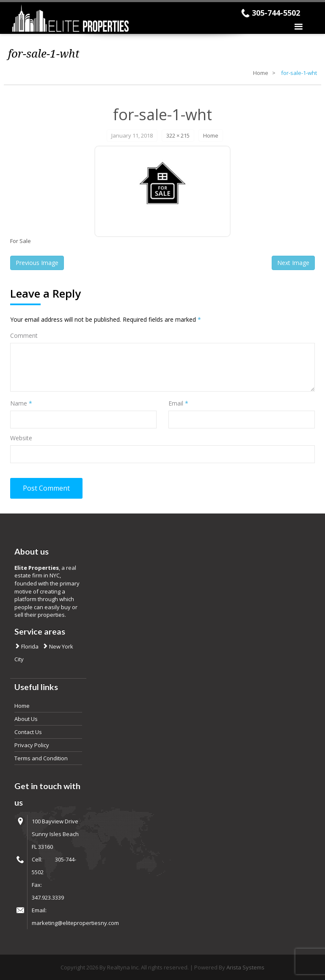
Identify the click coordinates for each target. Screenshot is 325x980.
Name (21, 403)
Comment (24, 335)
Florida (29, 646)
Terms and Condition (41, 758)
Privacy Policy (32, 745)
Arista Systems (245, 967)
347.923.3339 (48, 897)
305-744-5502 (276, 13)
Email (178, 403)
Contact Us (28, 732)
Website (21, 438)
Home (261, 73)
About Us (26, 719)
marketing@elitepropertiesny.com (75, 923)
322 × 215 (178, 135)
